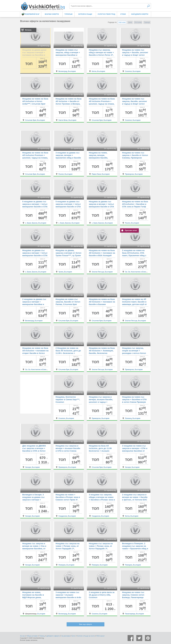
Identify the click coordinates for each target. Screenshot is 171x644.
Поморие (62, 565)
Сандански (63, 516)
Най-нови (122, 22)
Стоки (123, 14)
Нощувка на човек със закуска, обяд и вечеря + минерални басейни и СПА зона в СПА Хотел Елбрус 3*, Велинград (68, 55)
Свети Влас (63, 120)
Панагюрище (130, 614)
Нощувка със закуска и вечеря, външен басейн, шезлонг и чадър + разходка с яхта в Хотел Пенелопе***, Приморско (101, 402)
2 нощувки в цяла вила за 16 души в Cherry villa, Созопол (102, 595)
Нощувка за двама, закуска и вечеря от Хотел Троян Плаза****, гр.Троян (68, 253)
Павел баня (96, 174)
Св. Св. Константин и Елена (136, 272)
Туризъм (68, 14)
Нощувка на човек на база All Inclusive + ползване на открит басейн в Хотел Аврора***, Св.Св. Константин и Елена (35, 353)
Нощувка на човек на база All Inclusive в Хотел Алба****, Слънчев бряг (35, 101)
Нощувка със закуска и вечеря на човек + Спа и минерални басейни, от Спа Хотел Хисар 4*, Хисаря (34, 549)
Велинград (63, 71)
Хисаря (28, 467)
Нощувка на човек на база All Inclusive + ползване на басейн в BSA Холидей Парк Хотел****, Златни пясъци (102, 255)
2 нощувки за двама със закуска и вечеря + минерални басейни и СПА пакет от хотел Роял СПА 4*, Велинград (35, 304)
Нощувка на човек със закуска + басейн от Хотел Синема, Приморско (135, 155)
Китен (94, 71)
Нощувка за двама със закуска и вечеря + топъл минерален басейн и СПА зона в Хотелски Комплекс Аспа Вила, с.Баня (102, 207)
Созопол (128, 71)
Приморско (130, 174)
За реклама (66, 636)
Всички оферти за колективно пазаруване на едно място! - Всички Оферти (43, 5)
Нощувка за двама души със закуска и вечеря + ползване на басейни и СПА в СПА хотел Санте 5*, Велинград (34, 55)
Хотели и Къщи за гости (86, 636)
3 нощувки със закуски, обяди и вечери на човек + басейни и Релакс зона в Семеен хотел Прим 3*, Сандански (102, 500)
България (72, 71)
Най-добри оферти (140, 14)
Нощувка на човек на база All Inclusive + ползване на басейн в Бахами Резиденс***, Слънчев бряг (102, 304)
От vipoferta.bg (43, 46)
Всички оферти (52, 14)
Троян (61, 272)
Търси (149, 6)
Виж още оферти (85, 624)
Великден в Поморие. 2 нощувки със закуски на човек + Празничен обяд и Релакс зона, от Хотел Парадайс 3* (135, 549)
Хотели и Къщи (85, 14)
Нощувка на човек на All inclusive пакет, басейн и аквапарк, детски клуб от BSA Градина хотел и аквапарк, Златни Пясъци (135, 304)
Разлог (61, 174)
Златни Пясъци (98, 272)
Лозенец (128, 418)
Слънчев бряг (31, 120)
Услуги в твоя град (106, 14)
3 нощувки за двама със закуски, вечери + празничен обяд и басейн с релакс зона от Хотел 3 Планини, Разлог (68, 158)
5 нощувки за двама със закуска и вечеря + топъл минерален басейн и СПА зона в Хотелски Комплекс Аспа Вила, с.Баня (35, 207)
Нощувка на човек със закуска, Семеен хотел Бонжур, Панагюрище (133, 595)
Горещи (147, 22)
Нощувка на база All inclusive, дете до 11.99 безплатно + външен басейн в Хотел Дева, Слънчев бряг (100, 451)
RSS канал (101, 636)
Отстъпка (138, 22)
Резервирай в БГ (31, 14)
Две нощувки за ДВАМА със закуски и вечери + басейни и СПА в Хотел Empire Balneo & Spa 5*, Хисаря (34, 451)
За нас (23, 636)
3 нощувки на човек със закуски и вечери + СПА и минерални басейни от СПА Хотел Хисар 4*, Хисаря (135, 451)
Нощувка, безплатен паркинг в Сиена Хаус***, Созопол (68, 399)
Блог (73, 636)
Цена (130, 22)
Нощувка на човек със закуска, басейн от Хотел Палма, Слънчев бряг (68, 302)
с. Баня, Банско (31, 223)
